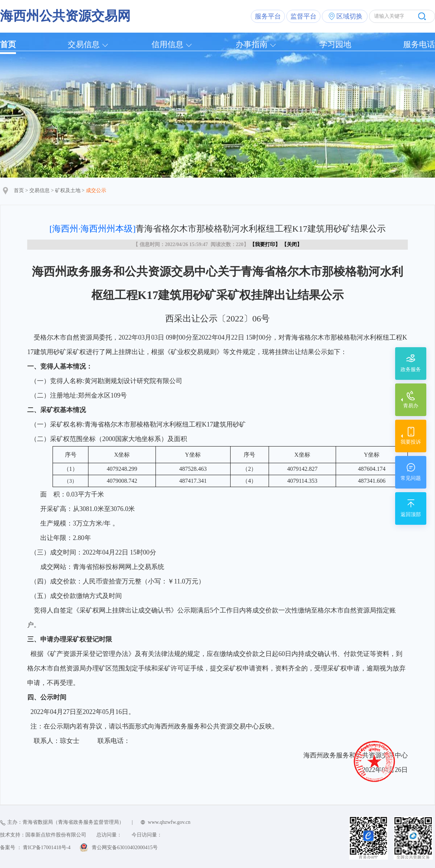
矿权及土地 (68, 190)
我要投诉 (411, 442)
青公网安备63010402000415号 (125, 848)
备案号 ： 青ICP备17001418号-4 (35, 848)
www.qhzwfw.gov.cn (169, 822)
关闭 (292, 244)
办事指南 (252, 44)
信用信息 (167, 44)
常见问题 (411, 478)
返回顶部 (411, 514)
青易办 (411, 406)
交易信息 (84, 44)
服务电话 (419, 44)
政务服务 (411, 369)
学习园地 (335, 44)
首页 (8, 44)
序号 (71, 455)
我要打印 (265, 244)
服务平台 (268, 16)
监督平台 (303, 16)
